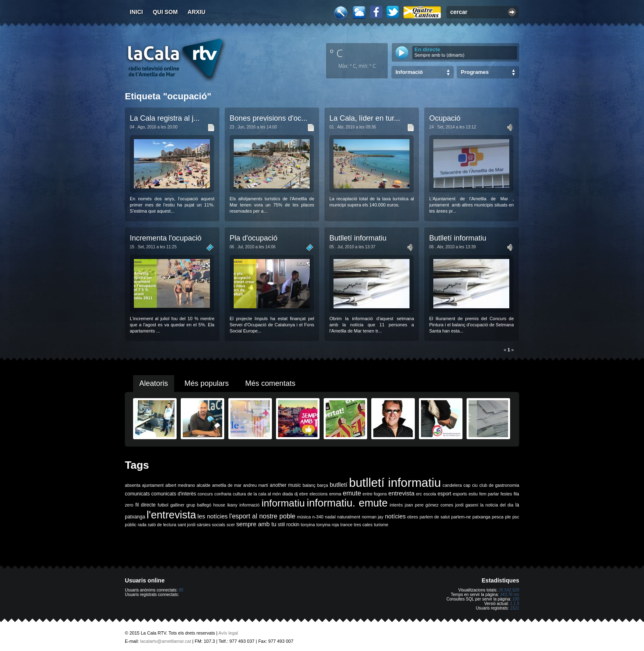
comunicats (137, 494)
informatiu (283, 503)
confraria (223, 494)
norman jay (373, 517)
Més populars (207, 383)
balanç (309, 485)
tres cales (363, 525)
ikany (232, 505)
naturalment (349, 517)
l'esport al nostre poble (262, 516)
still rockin (289, 525)
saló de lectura (162, 525)
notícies (395, 516)
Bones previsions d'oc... (269, 118)
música (304, 517)
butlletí (339, 485)
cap (467, 485)
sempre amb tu (256, 524)
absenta (133, 485)
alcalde (204, 485)
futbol (163, 505)
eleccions (318, 494)
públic (131, 525)
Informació (409, 72)
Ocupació (445, 118)
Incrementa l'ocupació (166, 238)
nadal (330, 517)
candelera (452, 485)
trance (347, 525)
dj (296, 494)
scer (231, 525)
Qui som (165, 12)
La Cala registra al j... (165, 118)
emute (352, 493)
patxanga (481, 517)
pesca (498, 517)
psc (516, 517)
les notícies (213, 516)
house (219, 505)
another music (285, 485)
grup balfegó (199, 505)
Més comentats (270, 383)
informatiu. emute (347, 503)
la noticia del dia (497, 505)
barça (323, 485)
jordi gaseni (467, 505)
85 (181, 590)
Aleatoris (154, 383)
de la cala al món (264, 494)
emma (335, 494)
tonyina (308, 525)
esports (460, 494)
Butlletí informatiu (358, 238)
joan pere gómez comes (429, 505)
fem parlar (489, 494)
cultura (239, 494)
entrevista (402, 493)
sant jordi (187, 525)
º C (336, 53)
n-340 (318, 517)
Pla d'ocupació (254, 238)
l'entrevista (171, 515)
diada (287, 494)
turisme (381, 525)
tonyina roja (328, 525)
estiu (473, 494)
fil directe (146, 505)
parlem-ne (461, 517)
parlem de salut (435, 517)
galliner (177, 505)
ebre (304, 494)
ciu (475, 485)
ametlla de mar (227, 485)
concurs (205, 494)
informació (250, 505)
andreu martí (256, 485)
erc (419, 494)
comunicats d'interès (174, 494)
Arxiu (197, 12)
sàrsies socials (211, 525)
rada (142, 525)
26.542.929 (509, 590)
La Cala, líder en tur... (365, 118)
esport (444, 494)
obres (413, 517)
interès (396, 505)
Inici (136, 12)
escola (430, 494)
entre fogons (375, 494)
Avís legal (228, 633)
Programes (475, 72)
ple (508, 517)
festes (506, 494)
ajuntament (153, 485)
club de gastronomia (499, 485)
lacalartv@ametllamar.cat (166, 641)
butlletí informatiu (395, 483)
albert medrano (180, 485)
